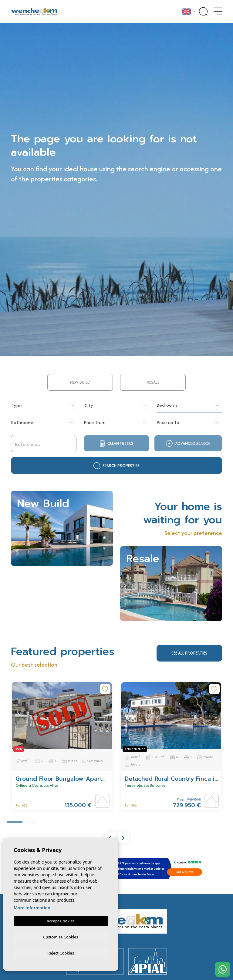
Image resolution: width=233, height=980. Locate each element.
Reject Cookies (61, 953)
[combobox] (44, 442)
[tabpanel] (62, 784)
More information (32, 907)
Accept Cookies (61, 920)
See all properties (189, 691)
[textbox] (44, 443)
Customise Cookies (61, 936)
